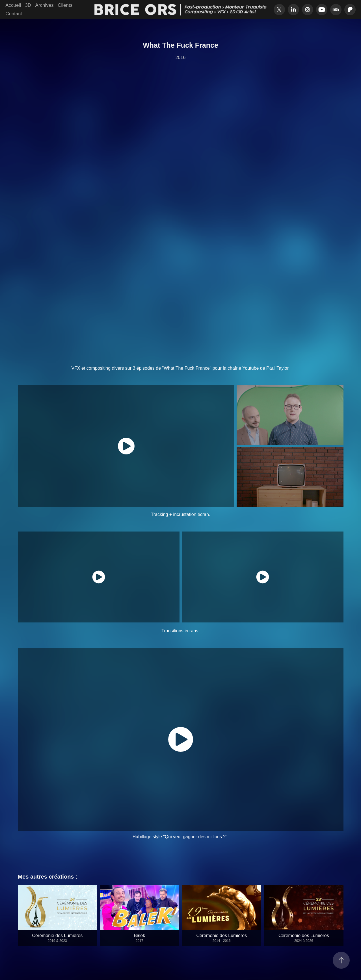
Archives (45, 5)
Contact (14, 14)
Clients (65, 5)
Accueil (13, 5)
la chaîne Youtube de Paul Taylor (256, 368)
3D (28, 5)
